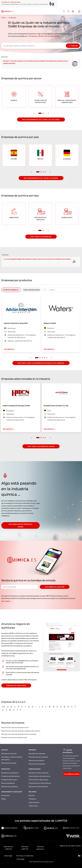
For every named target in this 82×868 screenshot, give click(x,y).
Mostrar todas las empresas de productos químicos (41, 363)
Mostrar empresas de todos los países (41, 178)
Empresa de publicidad (16, 685)
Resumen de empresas (37, 764)
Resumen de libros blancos (38, 786)
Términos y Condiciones (25, 856)
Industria (34, 36)
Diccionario (5, 795)
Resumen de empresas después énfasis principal (19, 734)
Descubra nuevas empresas (38, 757)
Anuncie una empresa (36, 760)
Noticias (32, 795)
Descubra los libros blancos (39, 773)
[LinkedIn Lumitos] (79, 856)
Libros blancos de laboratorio (39, 776)
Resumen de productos (10, 786)
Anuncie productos (8, 783)
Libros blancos (34, 802)
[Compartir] (68, 12)
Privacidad (20, 859)
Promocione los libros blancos (40, 783)
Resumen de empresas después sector (15, 727)
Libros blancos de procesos (38, 780)
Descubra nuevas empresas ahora (20, 525)
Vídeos (4, 799)
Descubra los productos (10, 773)
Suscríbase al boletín (55, 587)
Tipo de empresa (53, 36)
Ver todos (8, 601)
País (42, 36)
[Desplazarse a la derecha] (45, 290)
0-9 (4, 707)
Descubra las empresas (37, 753)
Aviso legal (8, 856)
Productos (32, 799)
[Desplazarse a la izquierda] (42, 290)
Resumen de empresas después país (14, 737)
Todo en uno (33, 806)
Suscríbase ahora (72, 774)
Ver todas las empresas (41, 237)
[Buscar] (64, 12)
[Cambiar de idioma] (73, 12)
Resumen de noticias (9, 763)
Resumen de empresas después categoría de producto (21, 731)
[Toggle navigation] (79, 12)
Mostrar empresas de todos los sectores (41, 120)
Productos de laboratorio (11, 776)
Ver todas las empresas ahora (41, 446)
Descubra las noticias (9, 753)
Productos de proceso (9, 780)
